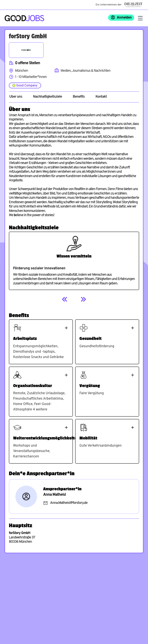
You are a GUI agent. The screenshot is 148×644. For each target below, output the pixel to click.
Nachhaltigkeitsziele (48, 97)
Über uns (16, 97)
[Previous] (65, 299)
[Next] (83, 299)
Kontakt (101, 97)
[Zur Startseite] (24, 18)
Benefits (79, 97)
